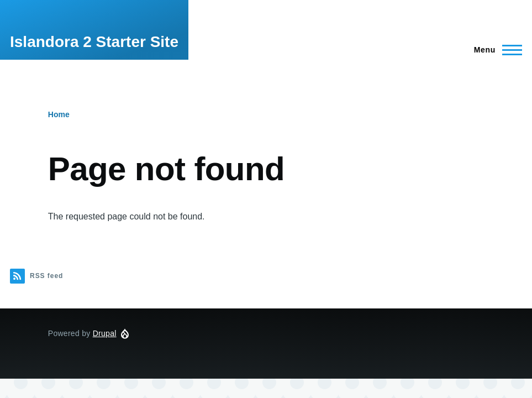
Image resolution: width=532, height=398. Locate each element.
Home (59, 114)
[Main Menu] (495, 50)
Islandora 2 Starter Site (94, 42)
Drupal (105, 333)
